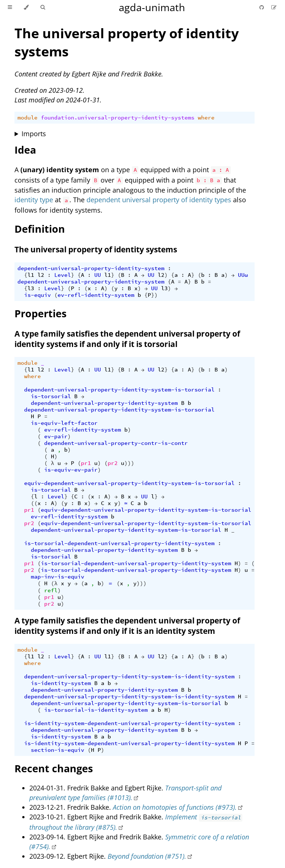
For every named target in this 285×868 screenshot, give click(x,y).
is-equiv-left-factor (64, 423)
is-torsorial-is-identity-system (96, 710)
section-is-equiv (58, 750)
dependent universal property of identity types (159, 200)
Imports (34, 134)
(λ (54, 583)
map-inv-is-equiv (58, 577)
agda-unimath (152, 7)
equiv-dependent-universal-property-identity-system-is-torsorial (129, 483)
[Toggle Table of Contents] (10, 7)
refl (51, 590)
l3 (31, 288)
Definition (40, 229)
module (27, 118)
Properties (40, 313)
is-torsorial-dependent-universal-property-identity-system (119, 543)
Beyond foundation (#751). (147, 856)
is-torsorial (51, 396)
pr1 (86, 463)
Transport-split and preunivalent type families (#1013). (125, 793)
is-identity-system (61, 683)
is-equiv (37, 295)
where (206, 118)
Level (63, 275)
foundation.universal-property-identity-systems (118, 118)
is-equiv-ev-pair (71, 470)
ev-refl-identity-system (96, 295)
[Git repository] (262, 7)
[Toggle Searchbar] (43, 7)
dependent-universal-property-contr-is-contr (116, 443)
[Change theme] (26, 7)
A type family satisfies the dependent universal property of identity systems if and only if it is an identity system (127, 626)
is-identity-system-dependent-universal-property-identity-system (129, 723)
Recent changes (54, 768)
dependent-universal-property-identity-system (91, 268)
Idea (25, 150)
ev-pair (56, 436)
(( (34, 503)
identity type (34, 200)
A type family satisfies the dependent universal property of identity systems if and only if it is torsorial (127, 339)
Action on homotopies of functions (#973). (175, 807)
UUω (243, 275)
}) (154, 295)
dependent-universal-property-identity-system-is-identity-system (129, 677)
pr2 (113, 463)
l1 (31, 275)
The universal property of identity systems (96, 249)
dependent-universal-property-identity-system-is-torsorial (119, 390)
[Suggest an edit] (274, 7)
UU (98, 275)
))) (129, 463)
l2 (41, 275)
